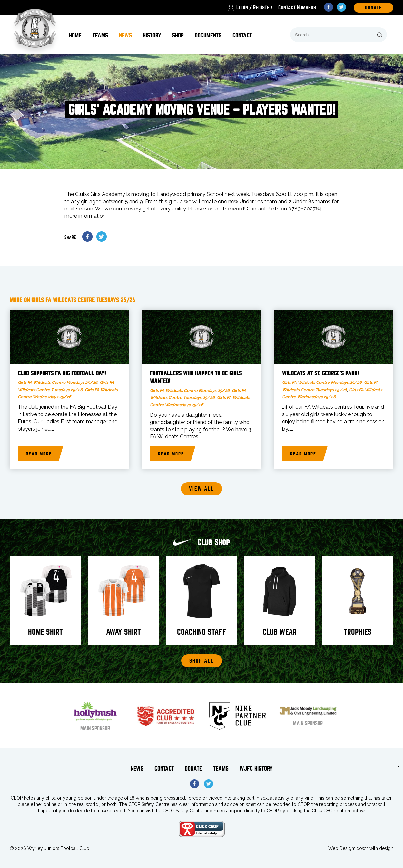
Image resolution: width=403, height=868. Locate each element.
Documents (208, 35)
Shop (178, 35)
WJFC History (256, 768)
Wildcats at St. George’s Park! (320, 373)
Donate (193, 768)
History (152, 35)
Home (75, 35)
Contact (242, 35)
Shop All (202, 661)
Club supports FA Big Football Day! (62, 373)
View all (201, 489)
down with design (375, 848)
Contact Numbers (297, 8)
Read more (39, 454)
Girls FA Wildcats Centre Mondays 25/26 (58, 382)
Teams (100, 35)
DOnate (374, 8)
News (125, 35)
